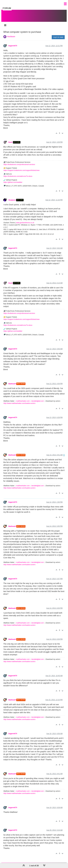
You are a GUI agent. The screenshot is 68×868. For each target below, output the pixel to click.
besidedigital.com (38, 398)
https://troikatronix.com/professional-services (19, 162)
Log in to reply (58, 35)
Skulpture (12, 197)
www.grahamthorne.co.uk (25, 220)
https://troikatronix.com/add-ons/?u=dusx (18, 174)
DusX (10, 140)
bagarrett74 (13, 43)
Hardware (11, 34)
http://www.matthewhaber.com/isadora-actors (19, 401)
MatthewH (12, 381)
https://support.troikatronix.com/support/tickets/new (21, 168)
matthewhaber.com (23, 398)
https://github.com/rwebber (13, 180)
